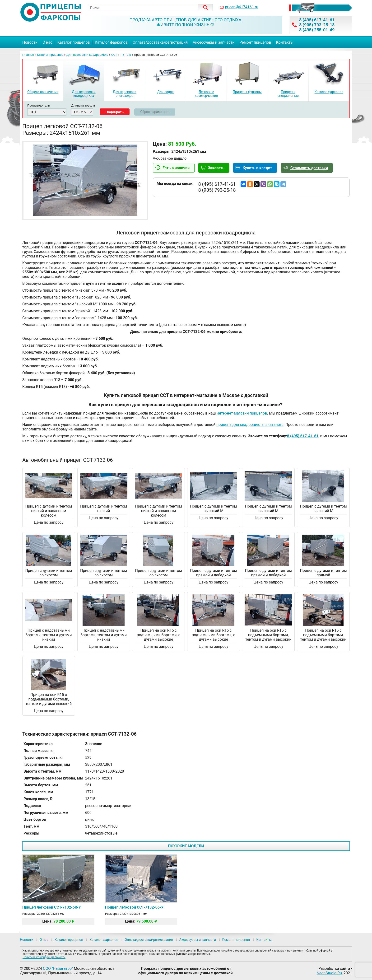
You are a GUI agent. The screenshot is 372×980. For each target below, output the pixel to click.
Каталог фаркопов (111, 42)
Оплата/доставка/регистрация (160, 42)
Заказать (216, 168)
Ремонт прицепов (255, 42)
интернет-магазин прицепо (241, 413)
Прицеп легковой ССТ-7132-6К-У (52, 907)
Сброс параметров (155, 112)
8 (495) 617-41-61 (317, 20)
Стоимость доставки (309, 168)
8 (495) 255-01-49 (317, 30)
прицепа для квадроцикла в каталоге (250, 425)
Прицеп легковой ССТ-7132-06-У (134, 907)
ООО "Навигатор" (58, 968)
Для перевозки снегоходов (124, 94)
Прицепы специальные (288, 94)
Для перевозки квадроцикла (87, 55)
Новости (30, 42)
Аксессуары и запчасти (214, 42)
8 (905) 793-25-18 (317, 25)
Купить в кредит (257, 168)
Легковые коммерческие (206, 94)
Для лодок (165, 92)
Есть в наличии (176, 168)
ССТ (114, 55)
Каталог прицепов (73, 42)
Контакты (285, 42)
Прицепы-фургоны (247, 92)
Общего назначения (43, 92)
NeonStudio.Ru (329, 973)
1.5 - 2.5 (126, 55)
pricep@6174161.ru (242, 7)
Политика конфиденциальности (44, 957)
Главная (28, 55)
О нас (47, 42)
